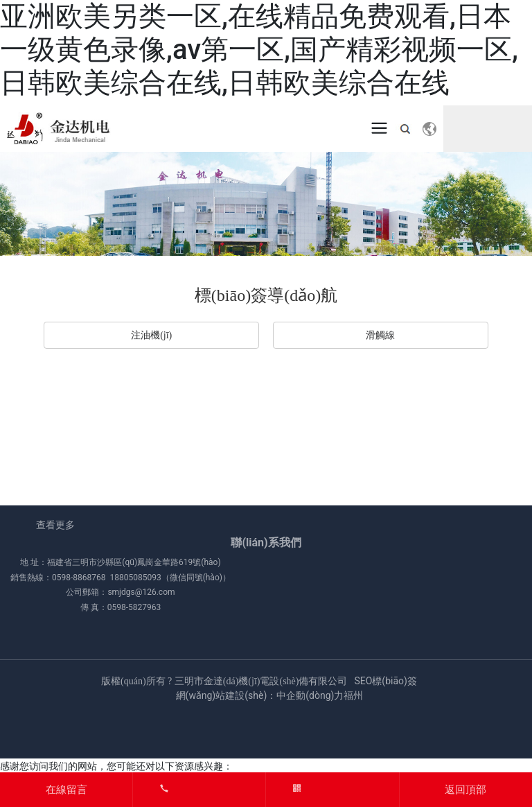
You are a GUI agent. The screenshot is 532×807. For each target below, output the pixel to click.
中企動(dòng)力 (310, 695)
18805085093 (135, 578)
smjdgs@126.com (141, 592)
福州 (353, 695)
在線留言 (66, 790)
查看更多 (55, 525)
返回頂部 (465, 790)
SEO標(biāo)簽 (385, 681)
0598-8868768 (79, 578)
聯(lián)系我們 (266, 543)
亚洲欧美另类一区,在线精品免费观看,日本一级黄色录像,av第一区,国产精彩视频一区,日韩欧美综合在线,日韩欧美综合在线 (259, 50)
